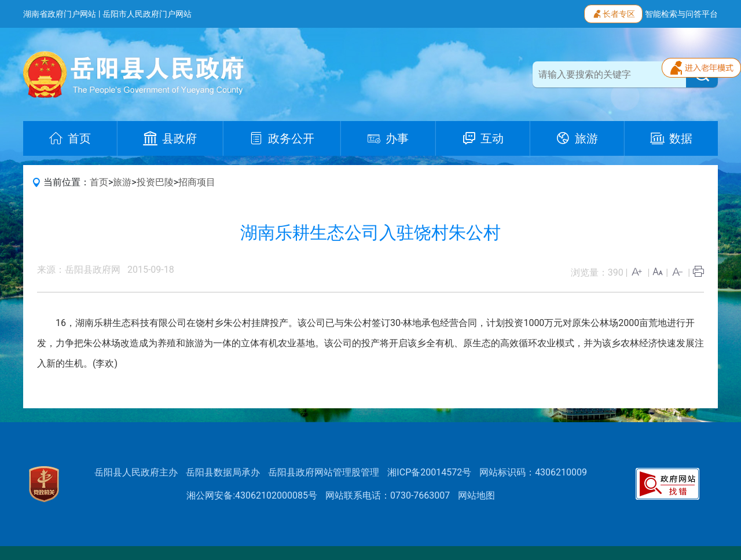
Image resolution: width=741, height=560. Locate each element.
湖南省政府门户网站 (60, 14)
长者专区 (613, 13)
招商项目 (197, 182)
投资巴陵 (155, 182)
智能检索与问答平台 (681, 14)
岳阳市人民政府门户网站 (147, 14)
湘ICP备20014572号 (429, 472)
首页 (99, 182)
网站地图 (476, 495)
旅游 (122, 182)
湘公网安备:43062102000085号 (252, 495)
